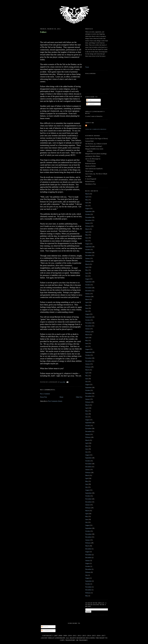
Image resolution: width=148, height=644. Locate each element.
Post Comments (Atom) (55, 401)
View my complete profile (96, 129)
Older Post (79, 397)
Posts (89, 100)
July (87, 206)
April (87, 197)
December (88, 220)
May (87, 200)
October (88, 214)
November (88, 217)
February (88, 226)
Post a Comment (45, 394)
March (87, 194)
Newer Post (43, 397)
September (88, 211)
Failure (43, 32)
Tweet (87, 67)
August (87, 208)
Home (61, 397)
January (88, 223)
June (87, 203)
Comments (91, 104)
